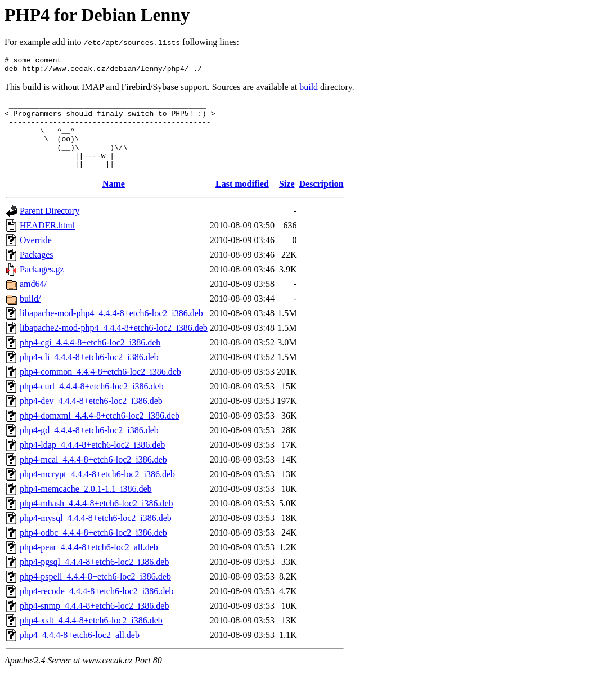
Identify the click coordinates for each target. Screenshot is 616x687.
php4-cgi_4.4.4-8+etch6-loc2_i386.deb (90, 359)
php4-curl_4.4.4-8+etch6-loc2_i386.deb (92, 403)
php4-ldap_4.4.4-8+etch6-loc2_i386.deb (92, 462)
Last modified (242, 201)
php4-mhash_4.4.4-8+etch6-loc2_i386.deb (96, 520)
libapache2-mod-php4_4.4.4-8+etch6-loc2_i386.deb (114, 345)
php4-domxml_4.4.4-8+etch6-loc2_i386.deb (100, 432)
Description (322, 201)
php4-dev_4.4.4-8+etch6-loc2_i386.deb (91, 418)
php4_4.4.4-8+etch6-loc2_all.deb (80, 652)
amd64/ (33, 301)
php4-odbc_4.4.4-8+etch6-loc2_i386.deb (93, 549)
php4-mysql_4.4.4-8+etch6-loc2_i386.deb (96, 535)
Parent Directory (50, 228)
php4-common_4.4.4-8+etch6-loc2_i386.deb (100, 389)
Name (114, 201)
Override (36, 257)
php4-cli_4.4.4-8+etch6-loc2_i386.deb (89, 374)
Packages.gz (42, 286)
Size (287, 201)
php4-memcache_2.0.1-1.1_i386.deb (86, 506)
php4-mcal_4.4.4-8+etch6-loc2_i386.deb (93, 476)
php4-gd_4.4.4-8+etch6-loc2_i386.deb (89, 447)
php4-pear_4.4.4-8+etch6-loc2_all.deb (89, 564)
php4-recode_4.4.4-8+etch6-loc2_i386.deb (96, 608)
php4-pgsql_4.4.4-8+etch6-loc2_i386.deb (94, 579)
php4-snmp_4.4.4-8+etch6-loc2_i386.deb (94, 623)
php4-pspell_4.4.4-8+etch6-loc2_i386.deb (95, 593)
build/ (30, 315)
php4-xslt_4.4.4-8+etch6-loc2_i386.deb (91, 637)
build (309, 90)
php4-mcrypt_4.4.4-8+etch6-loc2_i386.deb (97, 491)
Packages (37, 271)
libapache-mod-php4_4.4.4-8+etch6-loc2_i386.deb (111, 330)
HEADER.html (47, 242)
